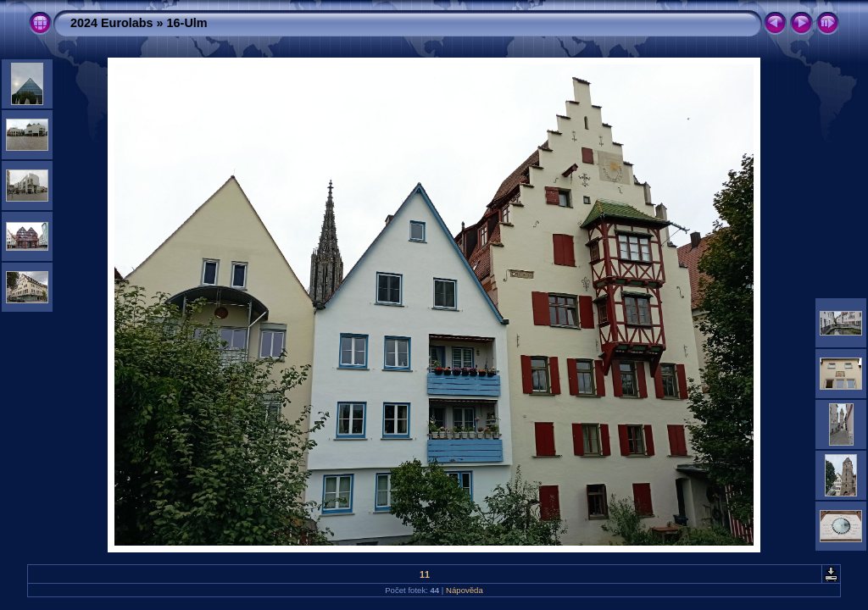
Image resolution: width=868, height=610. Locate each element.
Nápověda (465, 590)
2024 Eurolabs (112, 23)
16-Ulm (187, 23)
